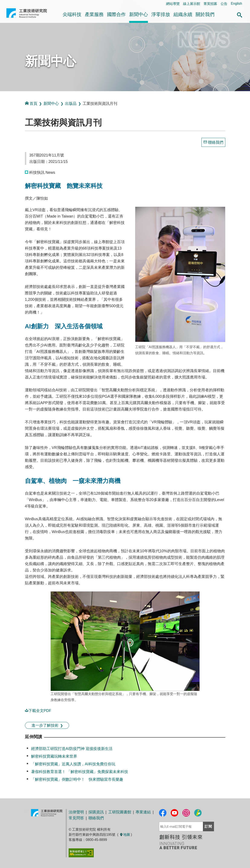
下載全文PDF (38, 711)
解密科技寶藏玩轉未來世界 (54, 756)
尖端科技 (72, 14)
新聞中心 (139, 14)
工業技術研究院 (27, 15)
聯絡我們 (216, 142)
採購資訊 (96, 812)
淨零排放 (161, 14)
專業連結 (143, 812)
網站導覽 (173, 4)
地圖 (125, 835)
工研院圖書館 (120, 812)
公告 (224, 4)
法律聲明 (76, 812)
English (236, 4)
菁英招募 (210, 4)
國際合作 (116, 14)
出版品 (71, 104)
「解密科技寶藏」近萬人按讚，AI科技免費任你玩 (73, 764)
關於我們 (205, 14)
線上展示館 (192, 4)
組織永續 (183, 14)
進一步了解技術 (45, 725)
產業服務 (94, 14)
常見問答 (76, 818)
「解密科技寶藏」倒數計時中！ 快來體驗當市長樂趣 (77, 779)
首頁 (31, 103)
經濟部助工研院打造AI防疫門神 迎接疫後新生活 (72, 749)
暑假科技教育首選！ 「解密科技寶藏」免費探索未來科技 (80, 772)
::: (1, 96)
